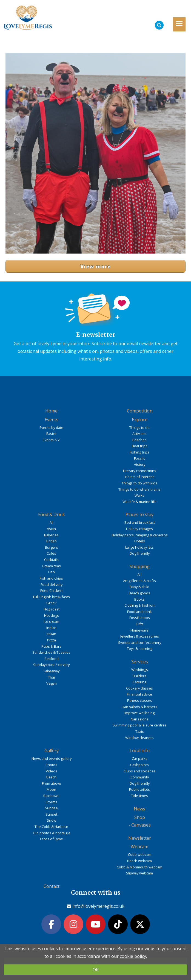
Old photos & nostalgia (52, 833)
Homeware (139, 630)
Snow (52, 820)
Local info (140, 751)
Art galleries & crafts (139, 581)
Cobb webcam (140, 854)
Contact (52, 886)
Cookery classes (139, 688)
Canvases (141, 825)
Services (140, 662)
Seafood (52, 659)
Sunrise (51, 808)
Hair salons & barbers (139, 707)
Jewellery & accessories (140, 636)
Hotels (140, 541)
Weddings (140, 670)
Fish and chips (51, 578)
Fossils (140, 458)
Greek (52, 603)
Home (51, 411)
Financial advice (139, 694)
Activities (139, 434)
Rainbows (51, 796)
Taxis (140, 731)
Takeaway (51, 671)
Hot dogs (52, 615)
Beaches (139, 440)
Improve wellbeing (139, 713)
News (139, 809)
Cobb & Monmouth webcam (139, 867)
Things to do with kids (139, 483)
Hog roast (52, 609)
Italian (51, 634)
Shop (140, 817)
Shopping (140, 566)
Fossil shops (140, 618)
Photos (51, 765)
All (52, 522)
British (52, 541)
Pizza (52, 640)
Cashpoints (139, 765)
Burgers (52, 547)
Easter (52, 434)
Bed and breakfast (140, 522)
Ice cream (51, 621)
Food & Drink (52, 514)
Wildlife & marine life (139, 502)
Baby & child (139, 587)
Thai (51, 677)
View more (95, 266)
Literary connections (140, 471)
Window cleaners (139, 738)
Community (140, 777)
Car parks (140, 758)
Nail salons (140, 719)
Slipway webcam (139, 873)
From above (52, 783)
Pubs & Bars (51, 646)
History (139, 464)
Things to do (139, 428)
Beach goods (139, 593)
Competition (140, 411)
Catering (139, 682)
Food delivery (52, 584)
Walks (139, 495)
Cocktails (51, 560)
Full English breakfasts (52, 597)
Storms (51, 802)
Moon (51, 789)
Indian (51, 628)
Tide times (139, 796)
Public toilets (139, 789)
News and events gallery (52, 758)
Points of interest (139, 477)
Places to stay (139, 514)
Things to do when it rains (139, 489)
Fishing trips (139, 452)
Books (139, 599)
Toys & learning (139, 649)
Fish (52, 572)
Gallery (52, 751)
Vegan (52, 683)
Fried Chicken (51, 591)
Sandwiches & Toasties (51, 652)
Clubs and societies (140, 771)
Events (52, 420)
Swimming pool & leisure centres (140, 725)
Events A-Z (51, 440)
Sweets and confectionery (140, 642)
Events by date (51, 428)
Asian (51, 529)
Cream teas (52, 566)
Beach (51, 777)
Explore (140, 420)
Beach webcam (139, 861)
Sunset (51, 814)
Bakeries (51, 535)
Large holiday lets (139, 547)
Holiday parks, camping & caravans (140, 535)
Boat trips (140, 446)
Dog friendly (140, 553)
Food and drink (139, 612)
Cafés (51, 553)
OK (96, 970)
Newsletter (140, 838)
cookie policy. (133, 956)
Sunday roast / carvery (51, 665)
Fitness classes (140, 700)
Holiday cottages (139, 529)
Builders (139, 676)
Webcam (139, 847)
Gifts (140, 624)
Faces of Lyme (52, 839)
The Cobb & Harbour (51, 827)
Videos (52, 771)
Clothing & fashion (139, 605)
